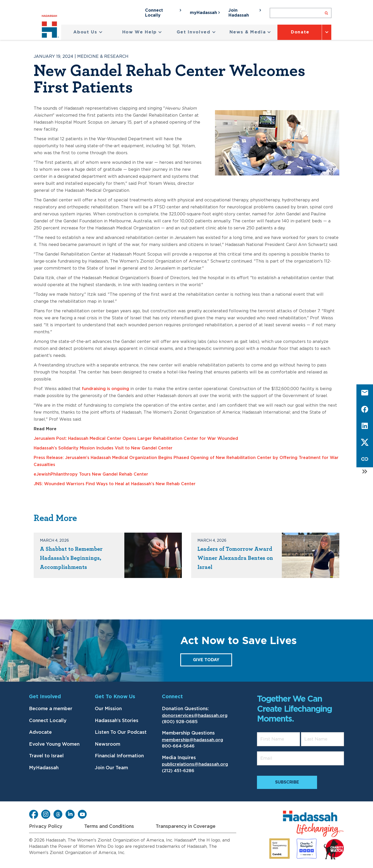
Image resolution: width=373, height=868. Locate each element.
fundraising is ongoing (105, 389)
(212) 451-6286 (178, 771)
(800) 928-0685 (180, 722)
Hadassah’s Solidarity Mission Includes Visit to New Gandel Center (103, 448)
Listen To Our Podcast (121, 732)
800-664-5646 (178, 746)
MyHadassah (44, 768)
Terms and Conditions (109, 827)
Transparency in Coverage (186, 827)
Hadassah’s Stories (117, 721)
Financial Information (119, 756)
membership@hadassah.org (192, 740)
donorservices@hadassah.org (195, 715)
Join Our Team (111, 768)
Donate (300, 32)
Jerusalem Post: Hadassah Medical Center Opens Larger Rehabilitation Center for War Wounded (136, 439)
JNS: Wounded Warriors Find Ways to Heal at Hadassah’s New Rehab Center (115, 484)
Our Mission (108, 709)
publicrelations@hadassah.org (195, 764)
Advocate (40, 732)
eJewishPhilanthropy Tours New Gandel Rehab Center (91, 474)
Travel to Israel (46, 756)
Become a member (51, 709)
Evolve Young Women (54, 744)
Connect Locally (48, 721)
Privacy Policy (46, 827)
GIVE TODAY (206, 660)
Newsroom (107, 744)
